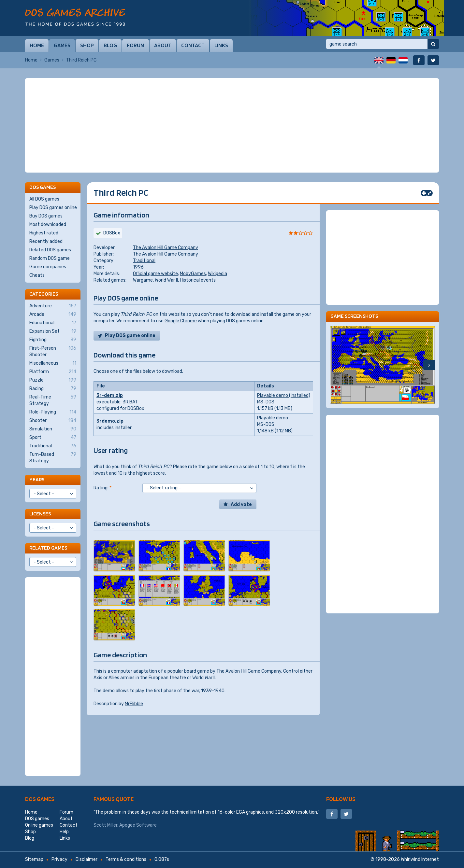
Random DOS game (50, 258)
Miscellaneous (53, 363)
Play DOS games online (53, 208)
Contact (193, 45)
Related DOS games (50, 250)
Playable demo (273, 418)
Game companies (48, 267)
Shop (87, 45)
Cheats (37, 275)
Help (64, 832)
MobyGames (193, 274)
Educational (53, 323)
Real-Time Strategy (53, 400)
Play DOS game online (130, 336)
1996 (138, 267)
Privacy (59, 859)
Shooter (53, 421)
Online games (39, 825)
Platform (53, 372)
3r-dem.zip (110, 395)
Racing (53, 389)
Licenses (40, 514)
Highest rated (44, 233)
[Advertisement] (232, 125)
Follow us (341, 799)
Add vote (241, 504)
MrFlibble (134, 704)
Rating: (102, 488)
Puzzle (53, 380)
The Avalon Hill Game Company (166, 248)
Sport (53, 438)
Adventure (53, 306)
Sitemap (34, 859)
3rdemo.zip (110, 421)
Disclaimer (87, 859)
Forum (136, 45)
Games (62, 45)
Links (221, 45)
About (163, 45)
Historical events (198, 280)
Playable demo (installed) (284, 395)
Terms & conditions (126, 859)
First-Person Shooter (53, 351)
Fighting (53, 340)
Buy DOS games (46, 216)
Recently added (46, 241)
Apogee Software (138, 825)
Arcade (53, 315)
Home (37, 45)
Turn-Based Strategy (53, 457)
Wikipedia (217, 274)
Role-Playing (53, 412)
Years (37, 479)
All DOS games (44, 199)
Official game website (155, 274)
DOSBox (112, 233)
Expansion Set (53, 331)
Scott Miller (105, 825)
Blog (110, 45)
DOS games (40, 799)
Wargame (143, 280)
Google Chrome (181, 321)
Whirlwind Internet (420, 859)
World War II (166, 280)
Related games (48, 548)
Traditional (144, 261)
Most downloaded (48, 224)
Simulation (53, 429)
